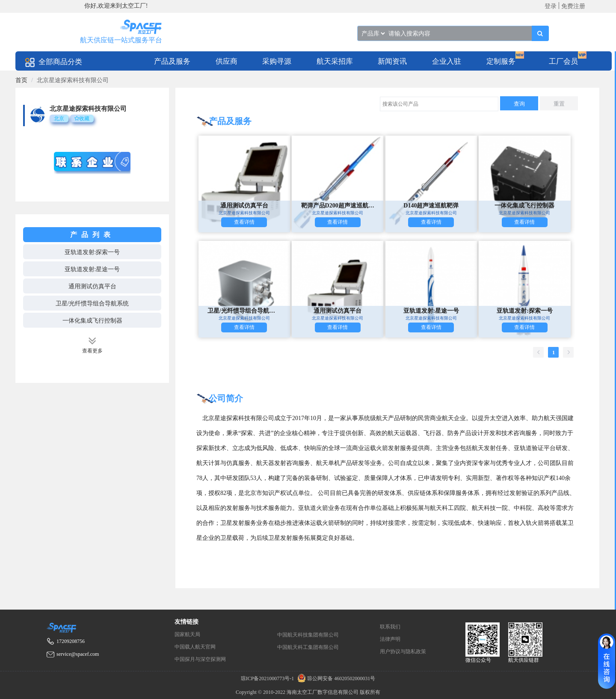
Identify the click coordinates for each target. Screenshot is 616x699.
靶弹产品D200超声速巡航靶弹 (338, 206)
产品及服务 (172, 61)
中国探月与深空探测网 (200, 659)
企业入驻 (447, 61)
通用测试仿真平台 (92, 286)
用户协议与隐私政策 (403, 652)
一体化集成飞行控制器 (92, 321)
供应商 (227, 61)
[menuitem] (172, 61)
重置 (559, 104)
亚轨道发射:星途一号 (92, 269)
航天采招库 (335, 61)
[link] (21, 80)
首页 (21, 80)
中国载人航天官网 (195, 647)
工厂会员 (563, 61)
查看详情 (244, 222)
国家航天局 (187, 634)
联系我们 (390, 627)
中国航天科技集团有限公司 (308, 635)
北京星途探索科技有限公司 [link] (73, 80)
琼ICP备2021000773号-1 (268, 678)
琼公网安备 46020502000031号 (335, 678)
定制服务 (501, 61)
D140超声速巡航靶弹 (431, 206)
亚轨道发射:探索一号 (92, 252)
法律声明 (390, 639)
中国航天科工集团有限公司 (308, 647)
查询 (519, 104)
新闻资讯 (392, 61)
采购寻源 (277, 61)
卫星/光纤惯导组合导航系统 (92, 304)
